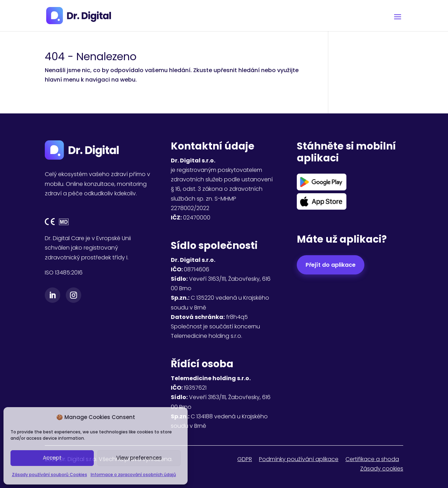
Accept (52, 458)
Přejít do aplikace (331, 265)
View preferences (139, 458)
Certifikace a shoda (372, 459)
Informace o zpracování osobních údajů (133, 475)
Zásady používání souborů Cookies (50, 475)
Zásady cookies (382, 469)
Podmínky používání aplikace (299, 459)
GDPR (245, 459)
